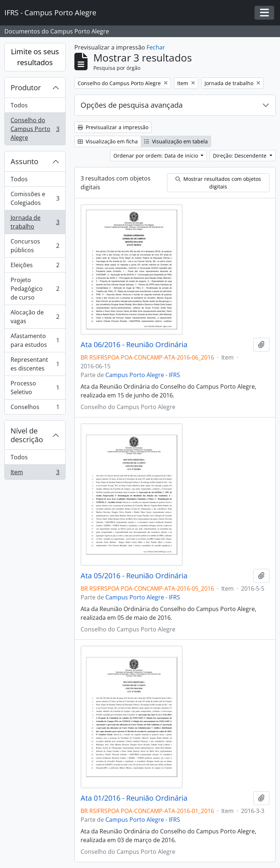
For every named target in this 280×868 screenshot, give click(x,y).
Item (35, 473)
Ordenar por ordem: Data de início (156, 156)
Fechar (156, 47)
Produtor (26, 88)
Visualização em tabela (176, 141)
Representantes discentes (35, 364)
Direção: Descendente (240, 156)
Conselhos (35, 408)
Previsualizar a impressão (113, 127)
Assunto (24, 161)
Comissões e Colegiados (35, 198)
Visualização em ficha (108, 141)
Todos (19, 105)
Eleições (35, 267)
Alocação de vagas (35, 317)
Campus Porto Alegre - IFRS (143, 375)
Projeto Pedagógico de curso (35, 289)
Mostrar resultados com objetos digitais (218, 183)
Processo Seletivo (35, 388)
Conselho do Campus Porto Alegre (35, 129)
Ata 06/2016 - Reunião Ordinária (134, 345)
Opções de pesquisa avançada (132, 105)
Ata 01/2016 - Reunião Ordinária (134, 798)
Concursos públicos (35, 246)
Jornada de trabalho (35, 222)
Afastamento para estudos (35, 340)
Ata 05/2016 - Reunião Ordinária (134, 576)
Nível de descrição (27, 435)
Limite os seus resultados (35, 57)
